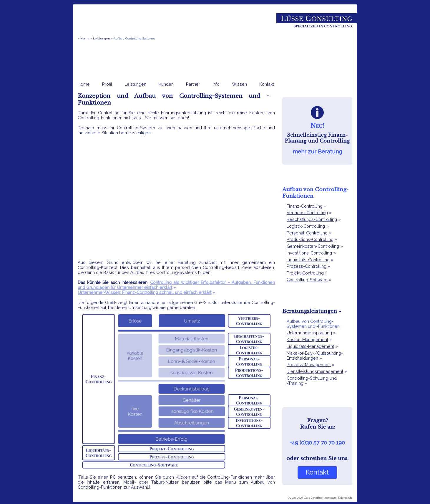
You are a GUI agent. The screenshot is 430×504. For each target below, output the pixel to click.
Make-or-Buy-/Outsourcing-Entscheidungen (315, 356)
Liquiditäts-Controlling (308, 260)
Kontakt (267, 84)
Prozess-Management (309, 365)
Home (85, 38)
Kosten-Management (307, 339)
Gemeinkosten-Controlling (313, 246)
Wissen (239, 84)
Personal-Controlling (307, 233)
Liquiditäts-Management (310, 346)
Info (216, 84)
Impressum (330, 498)
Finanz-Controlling (305, 206)
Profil (107, 84)
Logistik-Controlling (306, 226)
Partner (193, 84)
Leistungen (102, 38)
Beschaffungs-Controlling (312, 219)
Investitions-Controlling (309, 253)
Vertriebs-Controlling (307, 213)
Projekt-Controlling (305, 273)
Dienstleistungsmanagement (315, 371)
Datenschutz (345, 498)
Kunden (166, 84)
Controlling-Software (307, 280)
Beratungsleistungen (310, 311)
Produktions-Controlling (310, 239)
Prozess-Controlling (307, 266)
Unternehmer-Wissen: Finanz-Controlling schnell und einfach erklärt (145, 292)
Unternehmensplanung (309, 333)
